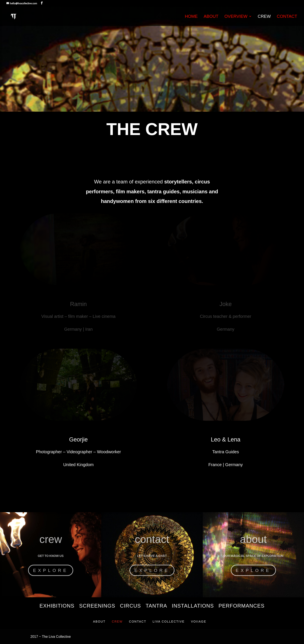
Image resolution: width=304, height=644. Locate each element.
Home (191, 17)
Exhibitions (57, 607)
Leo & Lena (226, 439)
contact (152, 545)
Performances (242, 607)
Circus (130, 607)
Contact (287, 17)
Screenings (97, 607)
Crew (264, 17)
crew (51, 545)
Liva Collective (169, 621)
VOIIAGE (199, 621)
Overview (236, 17)
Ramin (78, 304)
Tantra (156, 607)
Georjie (78, 439)
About (211, 17)
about (253, 545)
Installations (193, 607)
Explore (51, 576)
